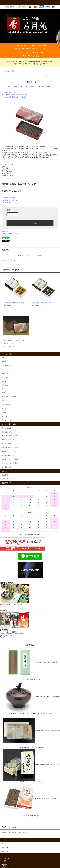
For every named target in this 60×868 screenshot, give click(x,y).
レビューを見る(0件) (24, 256)
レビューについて (7, 479)
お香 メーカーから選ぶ (9, 440)
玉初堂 (25, 95)
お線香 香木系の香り (13, 97)
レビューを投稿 (36, 256)
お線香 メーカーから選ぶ (15, 95)
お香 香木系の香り (7, 444)
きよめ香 (38, 86)
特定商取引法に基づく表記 (10, 234)
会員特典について (7, 475)
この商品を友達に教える (9, 198)
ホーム (4, 92)
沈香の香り (24, 97)
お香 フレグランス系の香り (10, 448)
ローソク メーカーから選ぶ (10, 463)
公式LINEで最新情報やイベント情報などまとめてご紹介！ (30, 64)
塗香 (33, 86)
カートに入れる (30, 223)
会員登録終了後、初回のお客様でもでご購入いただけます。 (30, 61)
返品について (6, 231)
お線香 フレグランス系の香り (11, 459)
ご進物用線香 (16, 86)
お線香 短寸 (16, 92)
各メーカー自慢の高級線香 (10, 436)
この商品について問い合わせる (11, 200)
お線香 (9, 92)
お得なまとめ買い (47, 86)
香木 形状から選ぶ (7, 467)
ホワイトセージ (25, 86)
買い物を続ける (7, 203)
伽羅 (9, 86)
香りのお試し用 (7, 428)
